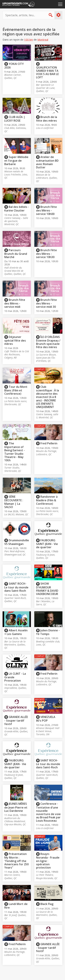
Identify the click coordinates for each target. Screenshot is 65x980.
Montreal (43, 40)
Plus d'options (58, 15)
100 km (29, 40)
